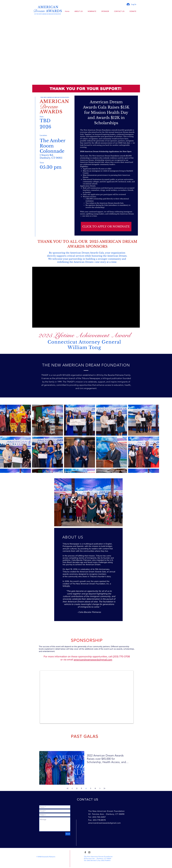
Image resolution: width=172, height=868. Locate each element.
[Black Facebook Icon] (85, 852)
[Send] (68, 834)
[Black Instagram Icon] (89, 852)
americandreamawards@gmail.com (93, 660)
